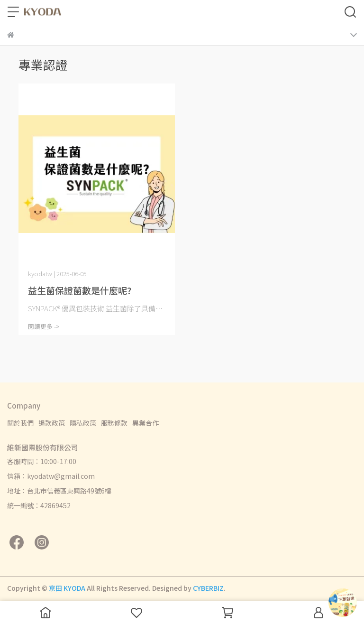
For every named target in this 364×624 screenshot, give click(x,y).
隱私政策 (83, 423)
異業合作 (146, 423)
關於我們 (20, 423)
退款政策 (52, 423)
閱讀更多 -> (44, 326)
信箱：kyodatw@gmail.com (51, 476)
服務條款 (114, 423)
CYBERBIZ (208, 588)
